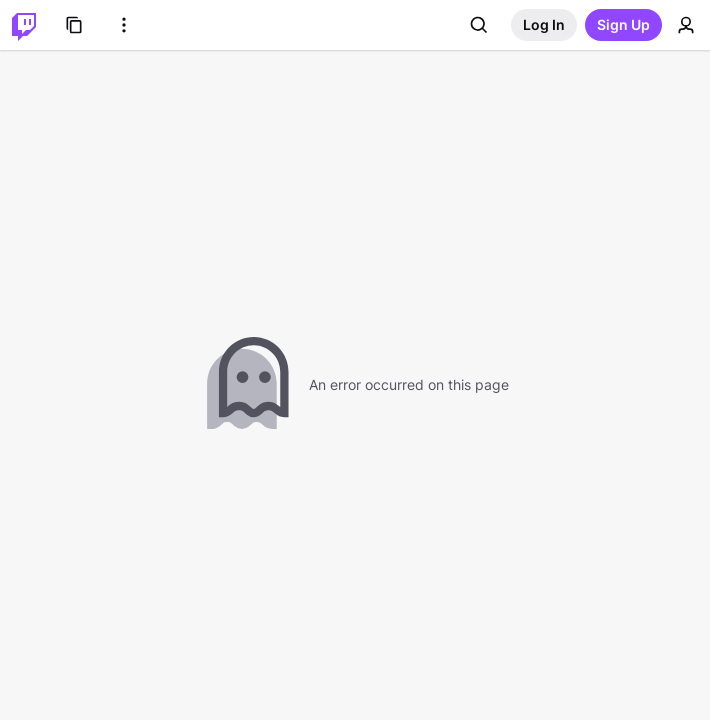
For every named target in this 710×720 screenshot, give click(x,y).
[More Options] (124, 25)
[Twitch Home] (24, 25)
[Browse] (74, 25)
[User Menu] (686, 25)
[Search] (479, 25)
